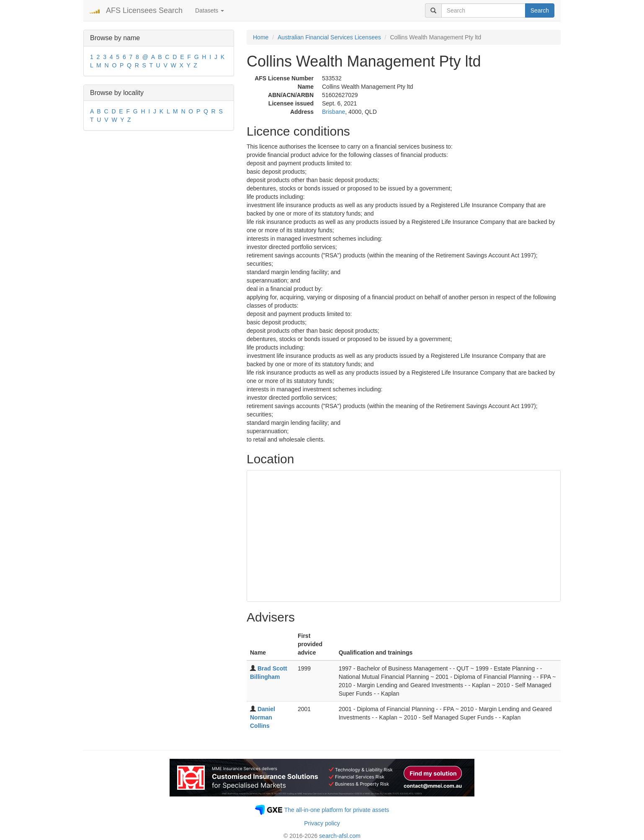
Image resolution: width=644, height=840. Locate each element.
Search (540, 10)
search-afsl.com (340, 836)
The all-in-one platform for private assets (337, 810)
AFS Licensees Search (144, 10)
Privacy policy (322, 823)
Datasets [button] (210, 10)
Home (261, 37)
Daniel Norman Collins (263, 717)
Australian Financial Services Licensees (329, 37)
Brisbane (334, 112)
